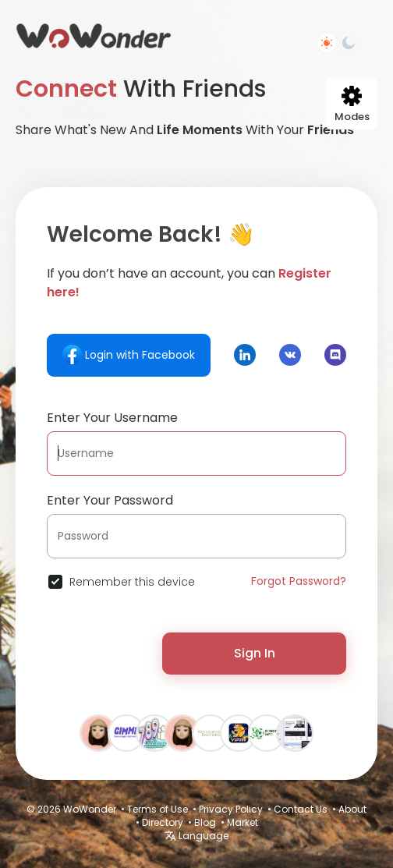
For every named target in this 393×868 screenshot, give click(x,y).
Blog (205, 822)
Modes (352, 105)
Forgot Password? (299, 581)
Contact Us (301, 809)
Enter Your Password (110, 500)
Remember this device (132, 582)
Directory (163, 822)
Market (243, 822)
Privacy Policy (231, 809)
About (352, 809)
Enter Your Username (112, 418)
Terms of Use (158, 809)
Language (196, 836)
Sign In (255, 653)
